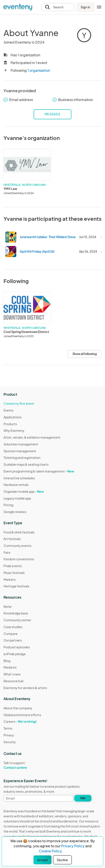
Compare (11, 634)
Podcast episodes (17, 647)
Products (10, 424)
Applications (13, 417)
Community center (17, 620)
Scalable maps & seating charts (26, 464)
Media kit (10, 667)
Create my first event (19, 403)
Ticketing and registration (22, 458)
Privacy (9, 735)
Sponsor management (20, 451)
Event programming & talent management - (39, 471)
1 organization (39, 70)
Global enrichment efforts (22, 715)
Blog (7, 661)
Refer (8, 607)
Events (8, 410)
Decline (62, 860)
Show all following (85, 354)
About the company (18, 708)
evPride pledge (15, 654)
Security (10, 742)
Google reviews (15, 512)
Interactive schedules (19, 478)
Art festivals (12, 539)
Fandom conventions (19, 559)
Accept (43, 860)
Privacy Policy (73, 846)
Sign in (85, 7)
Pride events (13, 566)
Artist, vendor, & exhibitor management (32, 437)
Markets (10, 579)
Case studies (13, 627)
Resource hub (14, 681)
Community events (17, 546)
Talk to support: (22, 765)
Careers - (20, 721)
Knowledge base (16, 613)
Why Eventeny (14, 430)
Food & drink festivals (19, 532)
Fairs (7, 552)
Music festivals (14, 573)
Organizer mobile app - (24, 491)
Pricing (8, 505)
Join (83, 798)
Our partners (13, 640)
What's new (12, 674)
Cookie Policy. (51, 851)
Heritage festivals (16, 586)
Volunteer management (21, 444)
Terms (8, 728)
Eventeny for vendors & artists (25, 688)
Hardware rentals (16, 485)
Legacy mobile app (17, 498)
